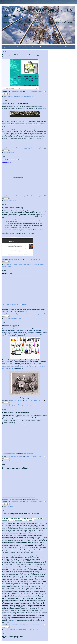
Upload (14, 193)
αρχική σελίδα (43, 108)
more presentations (8, 193)
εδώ (11, 310)
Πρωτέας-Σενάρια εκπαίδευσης (13, 208)
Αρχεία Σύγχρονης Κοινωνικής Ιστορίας (15, 104)
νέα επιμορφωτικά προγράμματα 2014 (29, 629)
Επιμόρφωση (18, 47)
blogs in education (7, 163)
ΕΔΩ (15, 569)
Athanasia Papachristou (27, 454)
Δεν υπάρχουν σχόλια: (37, 92)
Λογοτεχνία (43, 47)
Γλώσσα (34, 47)
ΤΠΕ (66, 47)
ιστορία (12, 153)
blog (13, 201)
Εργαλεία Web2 (7, 273)
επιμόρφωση (27, 96)
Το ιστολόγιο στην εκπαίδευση (12, 160)
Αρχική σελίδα (7, 47)
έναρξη (9, 405)
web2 (32, 96)
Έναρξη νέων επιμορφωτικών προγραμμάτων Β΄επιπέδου (21, 514)
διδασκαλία (10, 461)
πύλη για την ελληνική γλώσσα (36, 264)
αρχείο (8, 153)
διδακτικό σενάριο (11, 264)
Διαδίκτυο (9, 96)
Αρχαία (59, 47)
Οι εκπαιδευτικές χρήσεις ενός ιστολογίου (16, 412)
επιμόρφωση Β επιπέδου (22, 264)
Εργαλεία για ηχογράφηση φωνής (13, 637)
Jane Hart (25, 305)
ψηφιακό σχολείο (6, 266)
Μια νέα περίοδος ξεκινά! (11, 326)
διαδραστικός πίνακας (18, 96)
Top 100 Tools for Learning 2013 (11, 305)
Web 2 (27, 47)
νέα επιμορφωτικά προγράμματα (26, 405)
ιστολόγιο (9, 201)
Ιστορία (52, 47)
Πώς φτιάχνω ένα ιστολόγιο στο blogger (15, 468)
